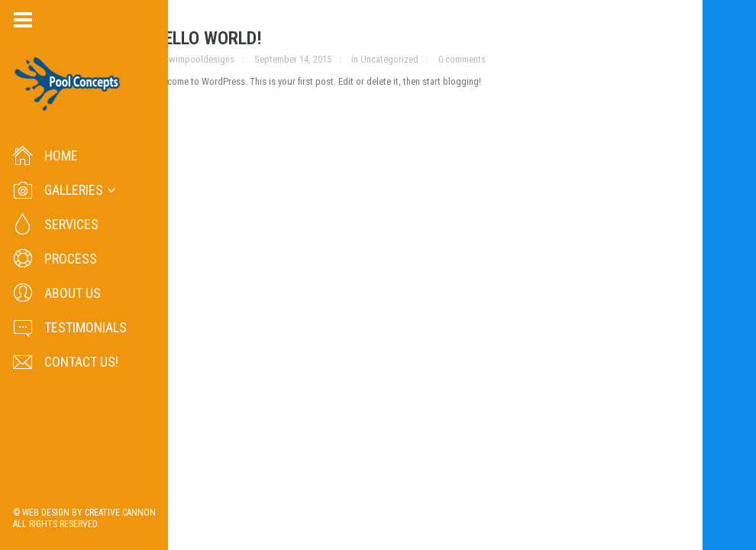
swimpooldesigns (199, 59)
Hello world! (207, 38)
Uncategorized (389, 59)
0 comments (462, 59)
